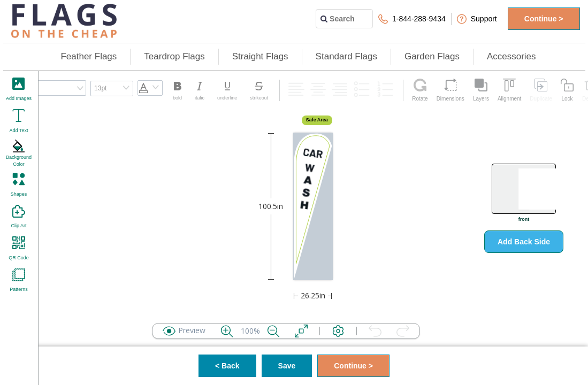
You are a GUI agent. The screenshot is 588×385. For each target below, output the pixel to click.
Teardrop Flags (174, 56)
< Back (227, 366)
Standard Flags (346, 56)
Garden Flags (432, 56)
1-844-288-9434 (412, 19)
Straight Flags (260, 56)
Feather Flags (89, 56)
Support (477, 19)
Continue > (544, 19)
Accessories (511, 56)
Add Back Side (524, 242)
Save (287, 366)
